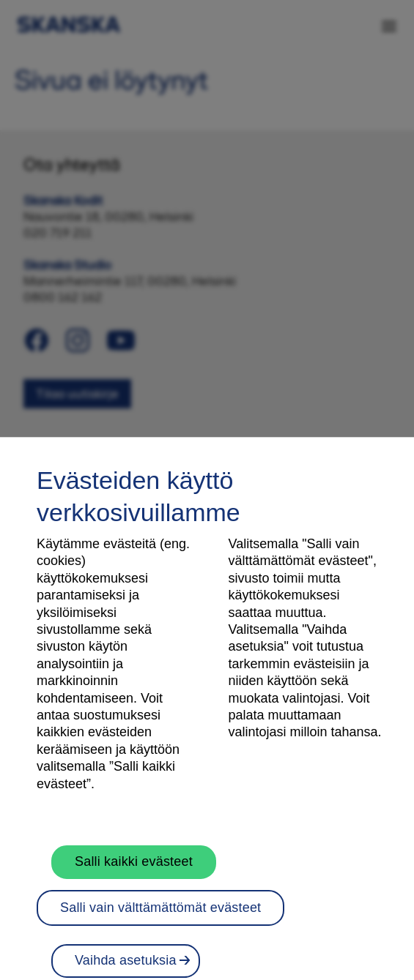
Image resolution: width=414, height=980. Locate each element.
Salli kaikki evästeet (134, 870)
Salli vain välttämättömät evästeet (160, 916)
